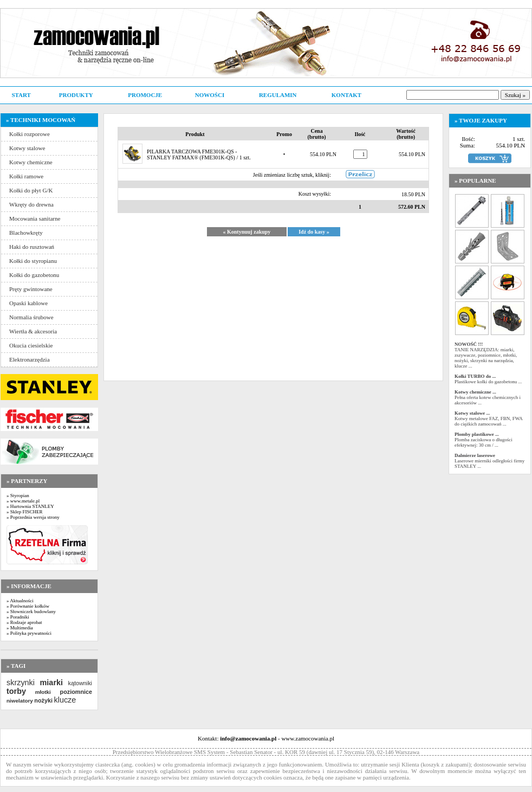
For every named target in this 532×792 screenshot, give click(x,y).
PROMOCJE (145, 95)
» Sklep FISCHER (25, 512)
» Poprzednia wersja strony (33, 517)
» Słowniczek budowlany (31, 611)
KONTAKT (346, 95)
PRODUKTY (76, 95)
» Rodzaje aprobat (24, 622)
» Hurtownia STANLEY (30, 506)
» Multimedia (20, 628)
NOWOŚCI (210, 95)
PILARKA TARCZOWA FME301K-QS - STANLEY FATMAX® (192, 154)
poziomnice (76, 692)
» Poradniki (18, 617)
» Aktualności (20, 601)
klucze (65, 700)
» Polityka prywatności (29, 633)
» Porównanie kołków (28, 606)
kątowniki (80, 683)
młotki (43, 692)
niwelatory (20, 701)
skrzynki (21, 682)
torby (16, 691)
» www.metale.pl (23, 501)
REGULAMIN (278, 95)
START (21, 95)
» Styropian (18, 495)
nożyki (43, 700)
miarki (51, 682)
